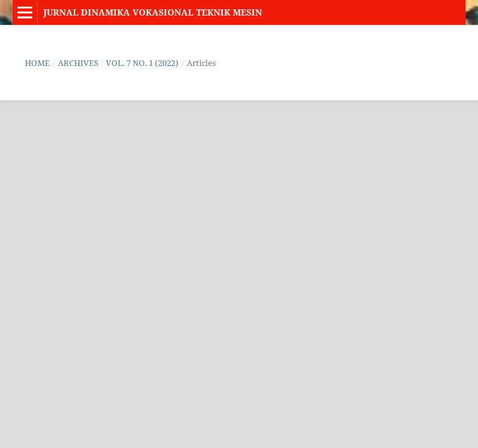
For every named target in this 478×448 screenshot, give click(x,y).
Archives (78, 63)
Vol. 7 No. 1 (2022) (142, 63)
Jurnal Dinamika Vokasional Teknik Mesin (153, 12)
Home (37, 63)
